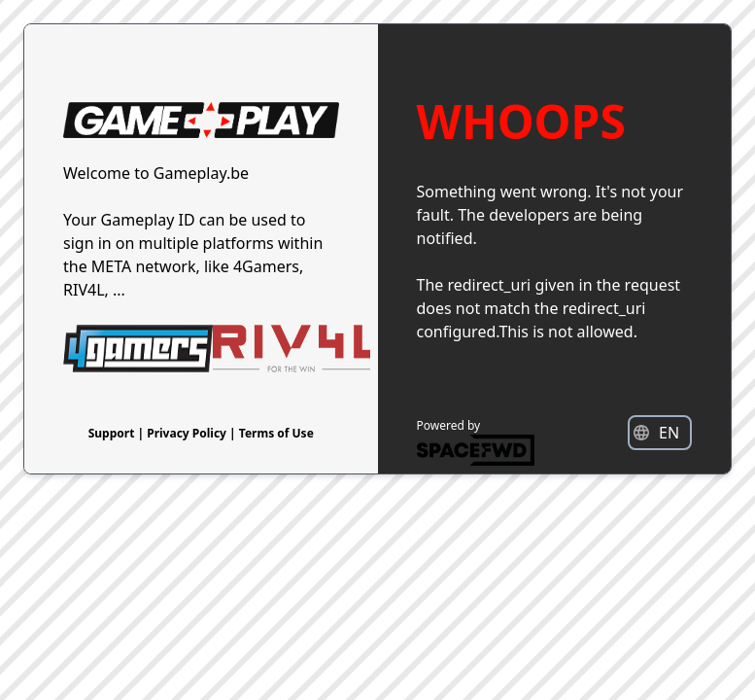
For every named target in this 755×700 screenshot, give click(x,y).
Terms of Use (276, 433)
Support (113, 433)
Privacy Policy (188, 433)
